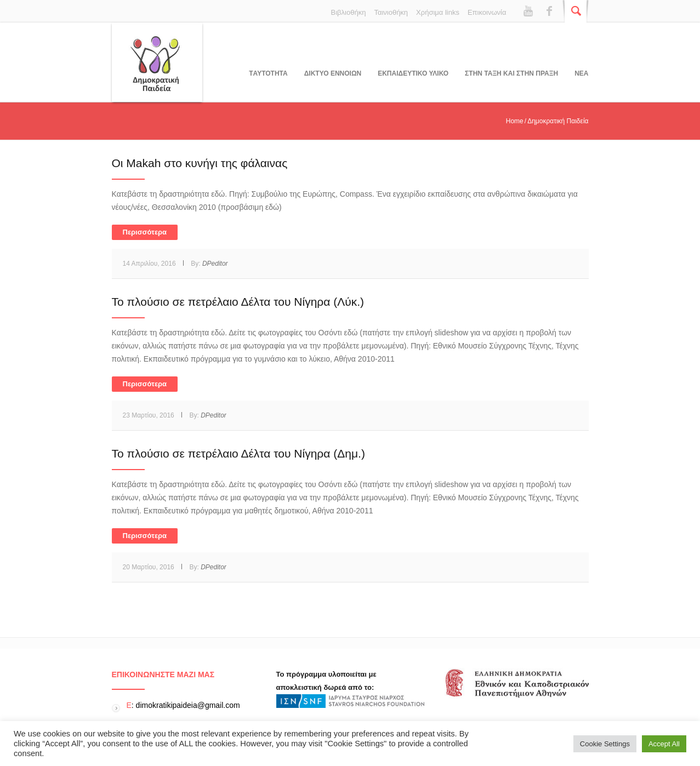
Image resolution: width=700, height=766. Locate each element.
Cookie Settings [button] (605, 744)
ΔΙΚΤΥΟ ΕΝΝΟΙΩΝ (333, 73)
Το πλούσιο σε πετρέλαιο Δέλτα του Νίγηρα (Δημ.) (238, 453)
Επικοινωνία (487, 12)
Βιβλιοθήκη (349, 12)
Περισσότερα (145, 232)
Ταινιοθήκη (391, 12)
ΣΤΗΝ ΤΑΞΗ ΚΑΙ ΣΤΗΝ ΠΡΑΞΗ (511, 73)
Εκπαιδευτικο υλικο (413, 73)
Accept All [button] (664, 744)
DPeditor (215, 264)
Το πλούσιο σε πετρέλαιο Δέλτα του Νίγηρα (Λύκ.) (238, 302)
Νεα (581, 73)
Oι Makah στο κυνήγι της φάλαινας (200, 163)
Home (515, 121)
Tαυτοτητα (268, 73)
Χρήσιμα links (438, 12)
